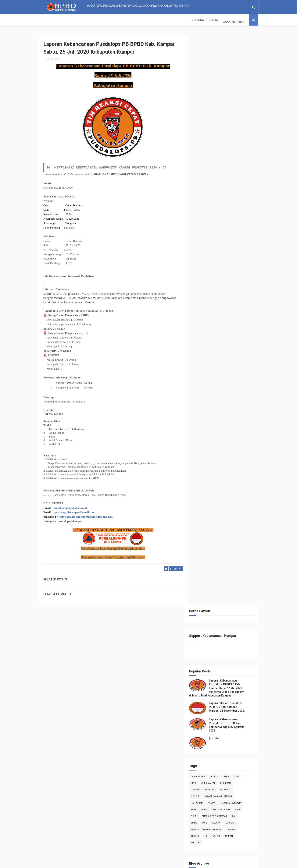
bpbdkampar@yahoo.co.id (71, 506)
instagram (203, 232)
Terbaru (236, 258)
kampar (218, 232)
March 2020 (210, 595)
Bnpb (242, 205)
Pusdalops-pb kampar (220, 245)
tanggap (236, 252)
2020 (202, 318)
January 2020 (211, 606)
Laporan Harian (83, 20)
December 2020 (212, 323)
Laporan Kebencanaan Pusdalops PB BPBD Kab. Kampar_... (225, 355)
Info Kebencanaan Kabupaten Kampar (218, 762)
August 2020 (210, 343)
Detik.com (216, 219)
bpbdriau (231, 212)
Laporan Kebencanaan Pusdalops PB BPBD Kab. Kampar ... (225, 380)
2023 (202, 303)
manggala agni (228, 238)
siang (200, 252)
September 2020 (213, 338)
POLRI (200, 245)
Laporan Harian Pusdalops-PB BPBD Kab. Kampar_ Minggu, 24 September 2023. (233, 136)
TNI (211, 265)
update (235, 265)
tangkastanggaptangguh (212, 258)
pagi (243, 238)
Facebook (231, 219)
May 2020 (208, 585)
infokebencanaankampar (224, 225)
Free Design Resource (141, 863)
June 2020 (209, 580)
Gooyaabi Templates (186, 863)
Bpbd (200, 212)
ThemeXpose (119, 863)
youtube (202, 272)
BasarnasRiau (205, 205)
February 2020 (211, 601)
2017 (202, 622)
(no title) (220, 167)
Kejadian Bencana (237, 232)
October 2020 (211, 333)
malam (211, 238)
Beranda (47, 20)
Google (201, 225)
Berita (63, 20)
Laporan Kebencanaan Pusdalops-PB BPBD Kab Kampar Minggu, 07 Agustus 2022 (232, 846)
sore (210, 252)
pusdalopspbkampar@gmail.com (74, 511)
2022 (202, 308)
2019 (202, 612)
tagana (222, 252)
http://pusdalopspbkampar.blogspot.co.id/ (85, 515)
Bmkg (232, 205)
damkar (201, 219)
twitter (222, 265)
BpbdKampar (214, 212)
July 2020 (208, 349)
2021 (202, 313)
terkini (201, 265)
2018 (202, 617)
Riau (240, 245)
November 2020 (212, 328)
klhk (199, 238)
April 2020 (209, 590)
